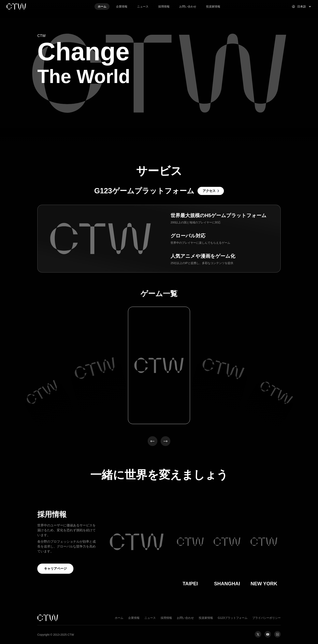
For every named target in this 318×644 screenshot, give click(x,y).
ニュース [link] (143, 6)
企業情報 (134, 618)
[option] (42, 393)
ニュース (150, 618)
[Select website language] (299, 6)
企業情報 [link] (122, 6)
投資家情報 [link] (213, 6)
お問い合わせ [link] (188, 6)
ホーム (119, 618)
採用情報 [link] (164, 6)
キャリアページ (55, 569)
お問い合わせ (185, 618)
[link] (31, 6)
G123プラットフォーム (233, 618)
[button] (153, 441)
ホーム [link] (102, 6)
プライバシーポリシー (266, 618)
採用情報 (166, 618)
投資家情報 (206, 618)
